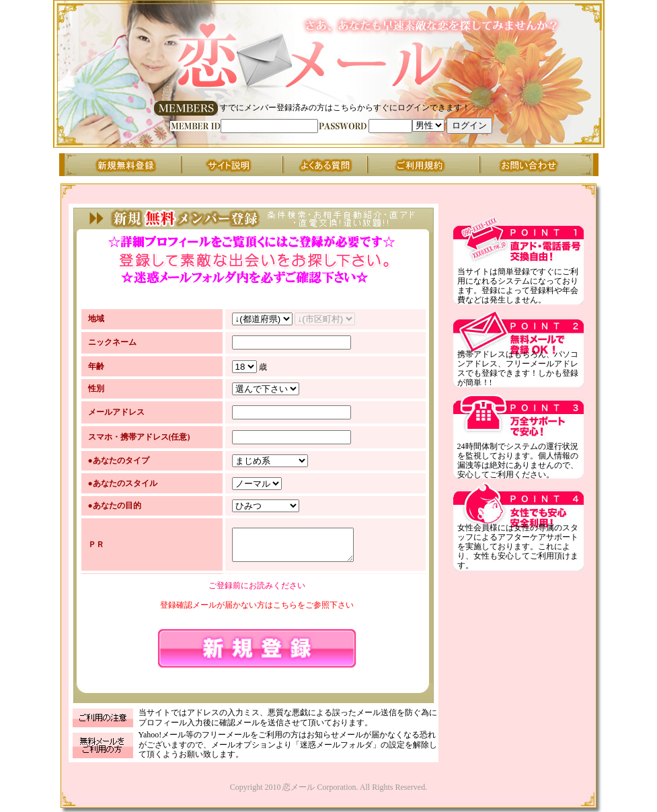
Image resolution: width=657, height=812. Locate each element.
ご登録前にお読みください (257, 587)
